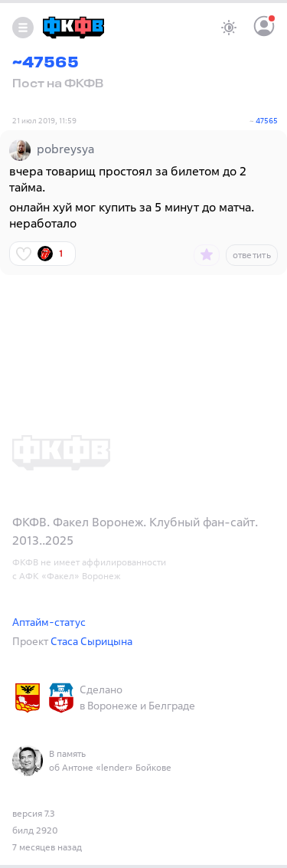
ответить (252, 255)
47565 (267, 121)
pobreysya (65, 149)
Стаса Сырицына (91, 641)
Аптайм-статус (49, 622)
